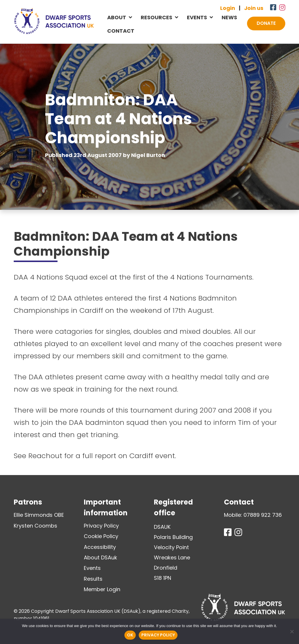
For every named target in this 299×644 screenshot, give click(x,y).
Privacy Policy (101, 526)
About (117, 17)
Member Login (102, 589)
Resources (157, 17)
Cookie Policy (101, 536)
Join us (254, 8)
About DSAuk (100, 557)
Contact (121, 31)
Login (228, 8)
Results (93, 579)
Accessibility (100, 547)
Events (197, 17)
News (229, 17)
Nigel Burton (148, 155)
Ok (130, 635)
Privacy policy (158, 635)
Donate (266, 23)
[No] (292, 631)
